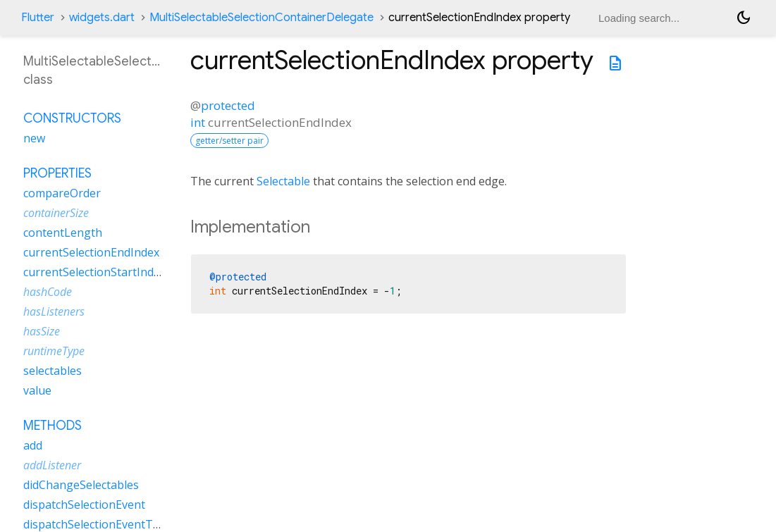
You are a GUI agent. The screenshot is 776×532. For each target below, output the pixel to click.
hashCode (48, 292)
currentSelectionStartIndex (94, 272)
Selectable (283, 181)
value (37, 390)
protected (228, 105)
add (33, 445)
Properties (57, 173)
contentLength (63, 233)
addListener (52, 465)
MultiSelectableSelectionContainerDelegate (261, 18)
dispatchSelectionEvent (84, 505)
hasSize (42, 331)
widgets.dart (102, 18)
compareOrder (62, 193)
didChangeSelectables (81, 485)
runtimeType (54, 351)
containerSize (56, 213)
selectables (53, 371)
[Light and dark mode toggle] (744, 18)
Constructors (72, 118)
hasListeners (54, 311)
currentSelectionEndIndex (91, 252)
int (198, 122)
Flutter (38, 18)
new (34, 138)
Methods (53, 426)
